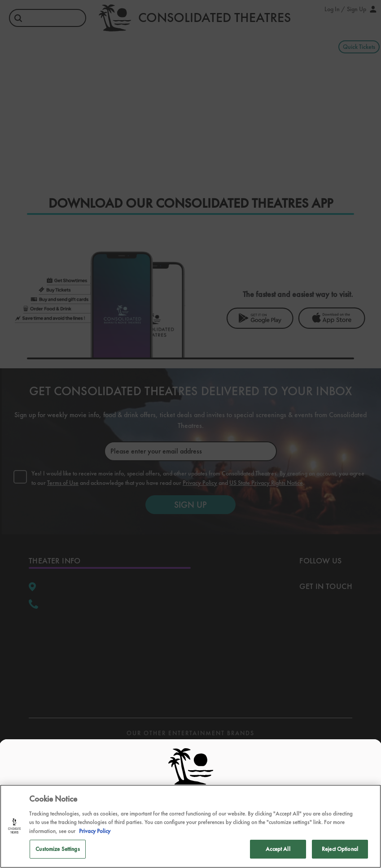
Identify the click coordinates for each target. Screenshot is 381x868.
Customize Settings (57, 849)
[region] (190, 826)
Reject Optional (340, 849)
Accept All (278, 849)
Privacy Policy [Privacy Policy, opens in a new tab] (95, 831)
